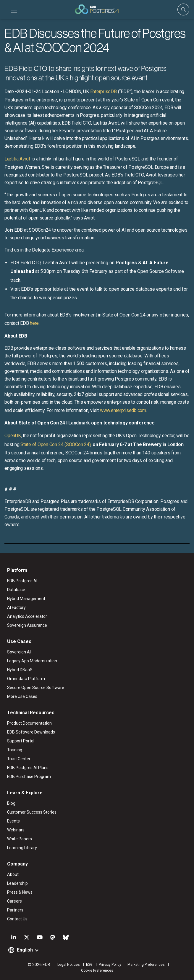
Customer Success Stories (32, 812)
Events (13, 821)
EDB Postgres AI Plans (28, 768)
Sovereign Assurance (27, 625)
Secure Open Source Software (36, 688)
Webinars (16, 830)
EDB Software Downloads (31, 732)
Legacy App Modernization (32, 661)
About (13, 874)
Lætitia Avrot (17, 159)
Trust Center (19, 759)
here (34, 323)
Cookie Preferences (97, 971)
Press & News (20, 892)
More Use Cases (22, 696)
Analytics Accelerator (27, 616)
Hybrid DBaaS (20, 670)
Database (16, 590)
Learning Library (22, 848)
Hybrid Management (26, 599)
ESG (89, 965)
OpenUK (13, 436)
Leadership (17, 883)
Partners (15, 910)
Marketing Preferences (146, 965)
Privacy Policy (110, 965)
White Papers (20, 839)
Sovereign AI (19, 652)
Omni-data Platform (26, 679)
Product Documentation (29, 723)
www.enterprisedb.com (123, 410)
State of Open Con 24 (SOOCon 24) (55, 444)
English (25, 950)
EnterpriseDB (104, 92)
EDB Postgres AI (22, 581)
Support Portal (21, 741)
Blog (11, 803)
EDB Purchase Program (29, 777)
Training (15, 750)
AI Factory (16, 607)
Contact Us (17, 919)
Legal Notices (69, 965)
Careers (14, 901)
